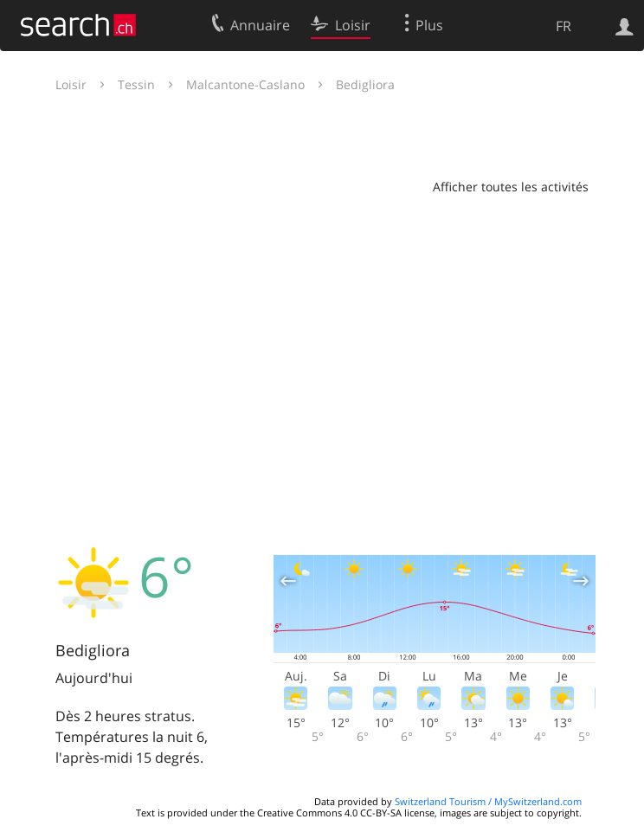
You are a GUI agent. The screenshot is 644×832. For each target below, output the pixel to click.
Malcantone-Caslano (245, 84)
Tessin (136, 84)
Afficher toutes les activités (511, 187)
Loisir (71, 84)
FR (563, 26)
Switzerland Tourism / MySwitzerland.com (488, 801)
